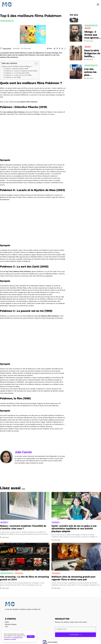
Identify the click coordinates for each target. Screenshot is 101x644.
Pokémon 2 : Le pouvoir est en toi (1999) (19, 75)
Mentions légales (11, 624)
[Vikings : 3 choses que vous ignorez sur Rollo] (76, 33)
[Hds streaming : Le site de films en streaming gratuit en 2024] (25, 557)
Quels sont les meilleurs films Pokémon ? (17, 66)
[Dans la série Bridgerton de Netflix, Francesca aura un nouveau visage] (76, 53)
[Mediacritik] (7, 4)
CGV (6, 627)
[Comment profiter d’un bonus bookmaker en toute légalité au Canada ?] (74, 18)
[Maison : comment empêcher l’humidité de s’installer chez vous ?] (25, 506)
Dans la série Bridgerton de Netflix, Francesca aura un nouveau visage (92, 53)
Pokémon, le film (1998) (13, 77)
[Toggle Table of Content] (35, 64)
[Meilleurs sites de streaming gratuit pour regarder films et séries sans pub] (76, 557)
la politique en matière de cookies (13, 638)
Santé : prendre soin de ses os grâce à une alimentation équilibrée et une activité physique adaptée (74, 529)
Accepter (31, 637)
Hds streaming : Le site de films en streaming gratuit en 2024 (24, 578)
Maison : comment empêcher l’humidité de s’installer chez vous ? (23, 527)
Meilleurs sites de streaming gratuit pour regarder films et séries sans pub (73, 578)
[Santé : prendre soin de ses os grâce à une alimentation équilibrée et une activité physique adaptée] (76, 506)
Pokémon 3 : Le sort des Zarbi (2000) (17, 73)
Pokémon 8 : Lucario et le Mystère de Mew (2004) (21, 71)
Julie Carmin (7, 48)
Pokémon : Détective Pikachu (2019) (17, 69)
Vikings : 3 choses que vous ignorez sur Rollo (91, 35)
